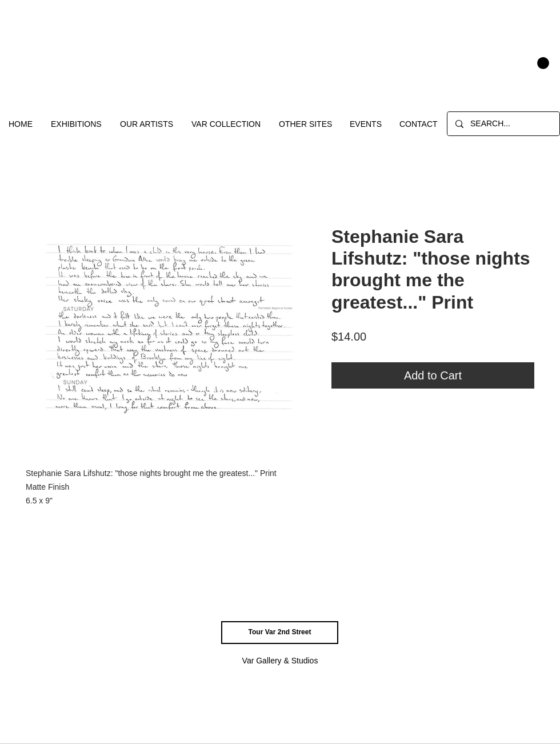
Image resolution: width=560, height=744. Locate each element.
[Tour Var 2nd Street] (280, 633)
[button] (543, 63)
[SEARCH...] (503, 124)
